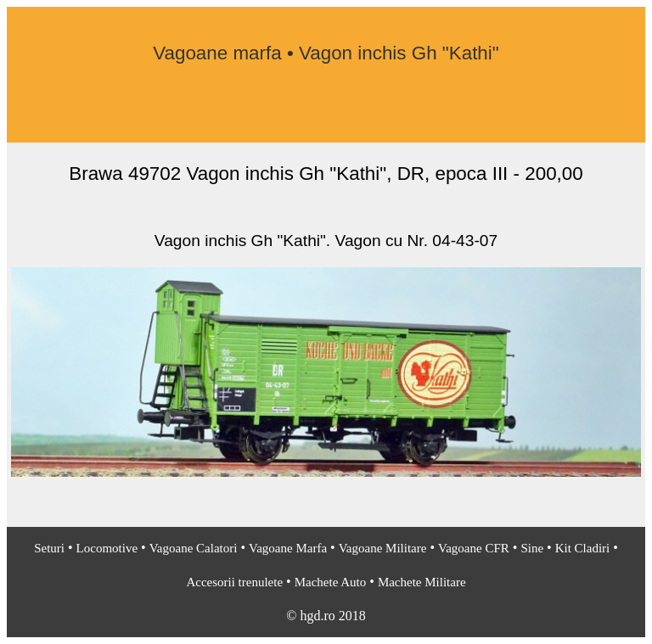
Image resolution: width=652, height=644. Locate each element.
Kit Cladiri (583, 548)
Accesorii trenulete (234, 582)
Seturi (49, 548)
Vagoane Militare (383, 548)
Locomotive (107, 548)
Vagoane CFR (474, 548)
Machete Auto (331, 582)
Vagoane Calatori (194, 548)
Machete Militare (422, 582)
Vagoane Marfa (288, 548)
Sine (532, 548)
